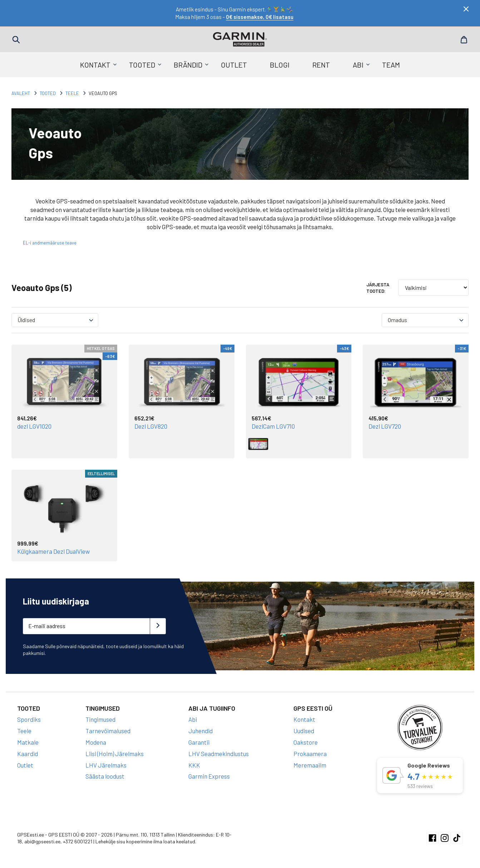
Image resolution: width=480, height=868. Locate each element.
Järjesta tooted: (378, 288)
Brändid (188, 65)
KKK (194, 765)
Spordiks (29, 719)
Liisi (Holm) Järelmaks (115, 754)
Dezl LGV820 (151, 426)
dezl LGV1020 (34, 426)
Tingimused (100, 719)
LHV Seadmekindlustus (219, 754)
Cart (464, 40)
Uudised (304, 731)
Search (16, 40)
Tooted (142, 65)
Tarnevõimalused (108, 731)
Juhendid (201, 731)
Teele (72, 93)
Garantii (199, 742)
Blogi (280, 65)
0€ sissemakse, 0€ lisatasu (260, 17)
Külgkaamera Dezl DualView (53, 551)
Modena (96, 742)
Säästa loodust (105, 776)
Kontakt (95, 65)
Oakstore (306, 742)
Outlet (234, 65)
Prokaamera (310, 754)
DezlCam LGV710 (273, 426)
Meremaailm (310, 765)
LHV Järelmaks (106, 765)
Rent (321, 65)
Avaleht (21, 93)
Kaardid (28, 754)
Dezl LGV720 (385, 426)
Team (391, 65)
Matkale (28, 742)
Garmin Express (209, 776)
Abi (358, 65)
